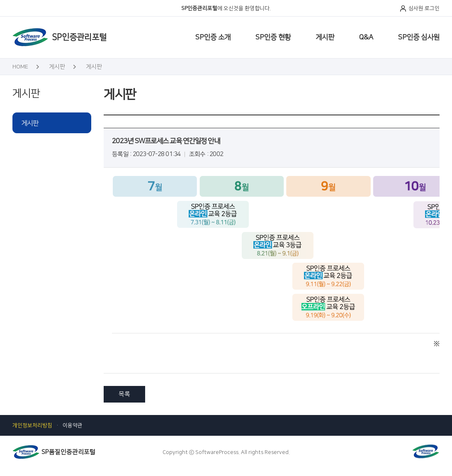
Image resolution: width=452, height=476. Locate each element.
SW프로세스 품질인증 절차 (194, 45)
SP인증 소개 (213, 37)
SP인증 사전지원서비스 (295, 45)
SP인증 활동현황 (187, 45)
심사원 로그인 (424, 8)
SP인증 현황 (273, 37)
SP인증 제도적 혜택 (386, 45)
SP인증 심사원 (419, 37)
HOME (20, 67)
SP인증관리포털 (79, 37)
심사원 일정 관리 (129, 45)
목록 (124, 394)
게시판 (325, 37)
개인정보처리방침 (32, 425)
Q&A (366, 37)
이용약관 (73, 425)
